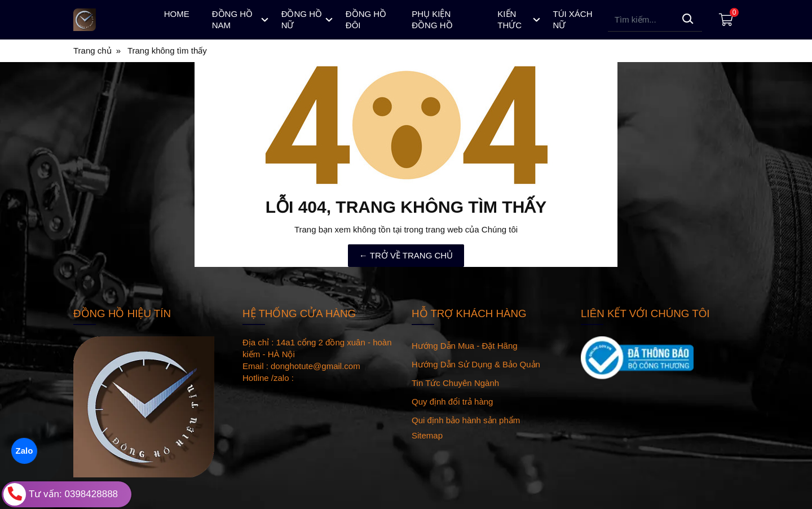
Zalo (24, 450)
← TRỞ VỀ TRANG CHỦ (406, 255)
